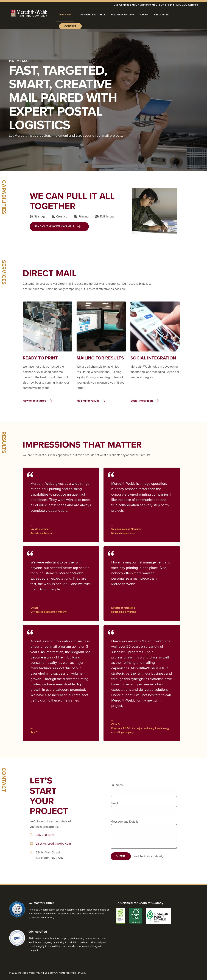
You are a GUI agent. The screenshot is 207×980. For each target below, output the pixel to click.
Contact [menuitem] (70, 26)
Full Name (117, 785)
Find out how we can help (55, 226)
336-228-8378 (45, 835)
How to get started (34, 401)
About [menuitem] (144, 14)
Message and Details (125, 822)
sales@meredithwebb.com (53, 844)
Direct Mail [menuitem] (65, 14)
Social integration (142, 401)
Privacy (82, 973)
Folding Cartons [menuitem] (123, 14)
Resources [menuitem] (161, 14)
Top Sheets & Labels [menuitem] (92, 14)
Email (114, 803)
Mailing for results (88, 401)
